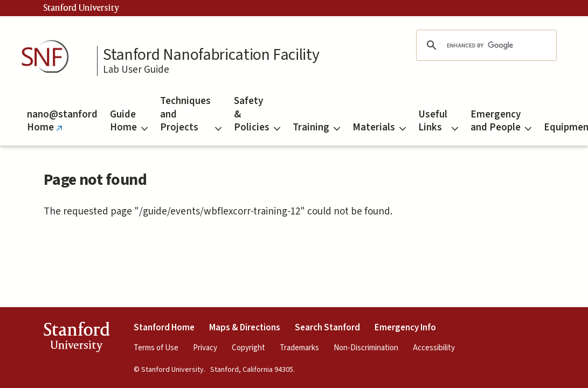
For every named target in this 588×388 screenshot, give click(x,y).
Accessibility (434, 348)
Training (316, 127)
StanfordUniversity (76, 339)
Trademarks (299, 348)
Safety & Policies (257, 114)
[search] (485, 45)
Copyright (248, 348)
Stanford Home (164, 328)
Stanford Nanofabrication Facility (211, 55)
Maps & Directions (245, 328)
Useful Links (438, 121)
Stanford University (81, 8)
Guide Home (129, 121)
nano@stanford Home (62, 126)
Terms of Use (156, 348)
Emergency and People (501, 121)
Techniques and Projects (191, 114)
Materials (379, 127)
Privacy (205, 348)
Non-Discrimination (366, 348)
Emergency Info (405, 328)
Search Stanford (327, 328)
